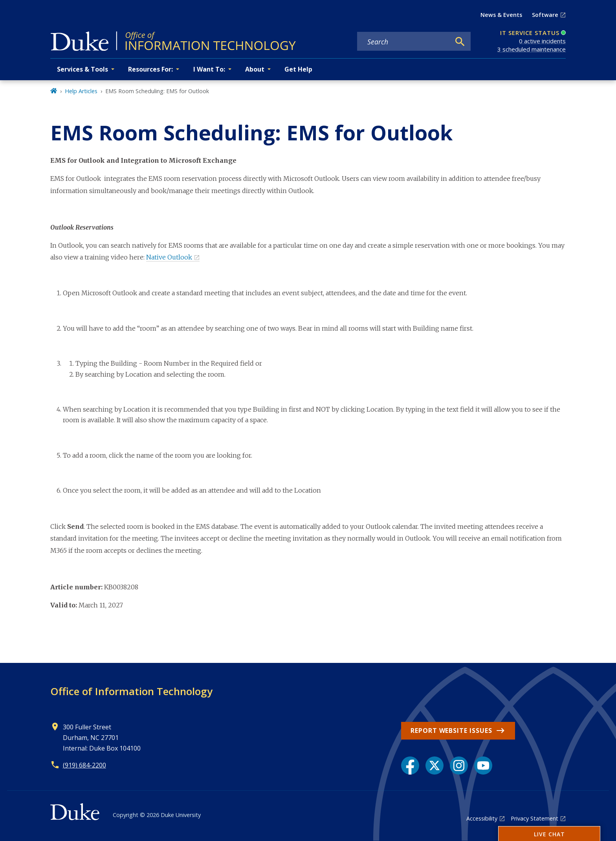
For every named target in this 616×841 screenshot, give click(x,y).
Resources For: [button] (150, 69)
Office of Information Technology (131, 691)
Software (545, 15)
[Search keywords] (404, 42)
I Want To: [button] (209, 69)
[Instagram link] (459, 766)
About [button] (255, 69)
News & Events (501, 15)
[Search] (460, 42)
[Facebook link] (410, 766)
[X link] (434, 766)
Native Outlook (169, 257)
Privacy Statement (534, 818)
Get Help (298, 69)
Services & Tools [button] (82, 69)
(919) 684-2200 (84, 765)
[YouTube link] (483, 766)
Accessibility (482, 818)
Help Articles (81, 91)
